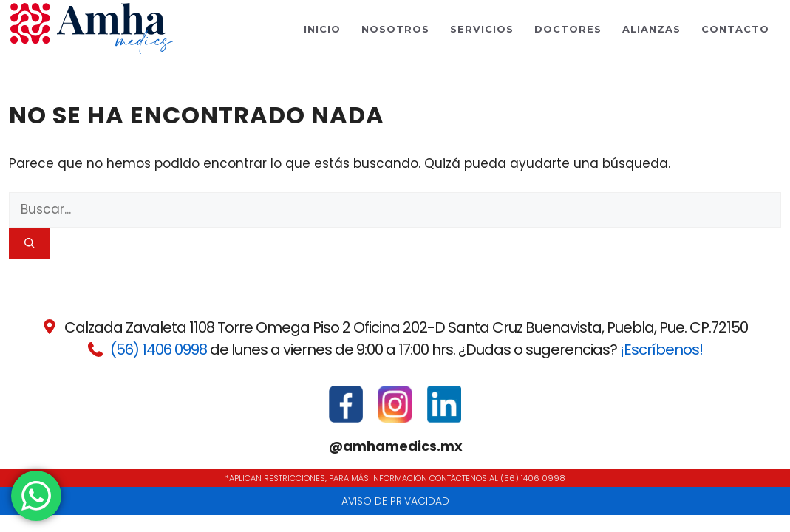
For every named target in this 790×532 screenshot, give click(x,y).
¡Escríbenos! (661, 349)
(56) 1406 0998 (159, 349)
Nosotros (395, 29)
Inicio (322, 29)
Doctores (568, 29)
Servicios (482, 29)
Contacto (735, 29)
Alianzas (651, 29)
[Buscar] (30, 243)
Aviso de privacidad (395, 501)
